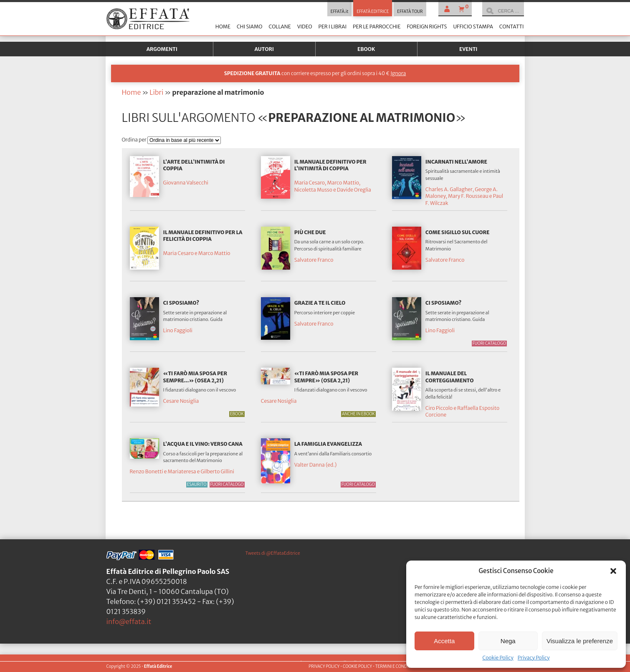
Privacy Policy (534, 658)
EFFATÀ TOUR (410, 12)
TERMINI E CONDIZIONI (397, 667)
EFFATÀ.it (340, 12)
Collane (280, 27)
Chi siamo (249, 27)
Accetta (444, 641)
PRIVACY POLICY (324, 667)
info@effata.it (129, 621)
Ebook (366, 49)
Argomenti (162, 49)
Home (223, 27)
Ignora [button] (398, 73)
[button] (613, 571)
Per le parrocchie (377, 27)
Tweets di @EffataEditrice (273, 553)
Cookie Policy (498, 658)
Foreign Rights (427, 27)
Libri (156, 92)
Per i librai (332, 27)
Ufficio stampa (473, 27)
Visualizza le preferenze (580, 641)
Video (305, 27)
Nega (508, 641)
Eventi (468, 49)
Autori (264, 49)
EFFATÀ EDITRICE (373, 12)
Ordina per (135, 140)
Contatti (512, 27)
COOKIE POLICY (357, 667)
